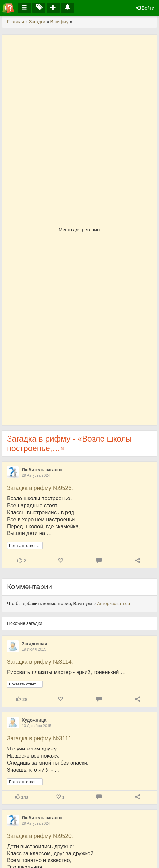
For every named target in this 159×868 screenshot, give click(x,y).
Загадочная (34, 644)
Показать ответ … (25, 546)
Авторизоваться (114, 604)
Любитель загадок (42, 470)
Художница (34, 720)
